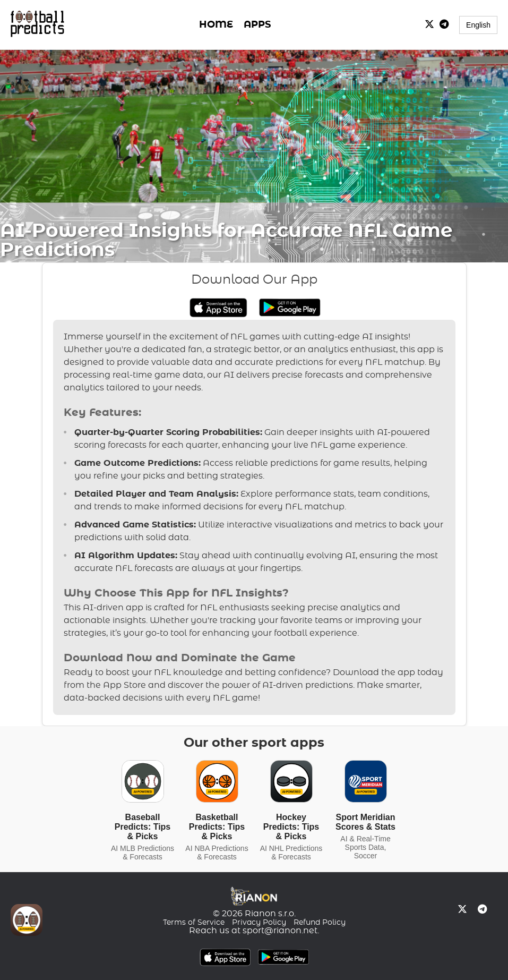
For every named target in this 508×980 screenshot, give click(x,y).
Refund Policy (320, 923)
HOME (216, 25)
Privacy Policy (259, 923)
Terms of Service (194, 923)
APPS (257, 25)
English (478, 25)
